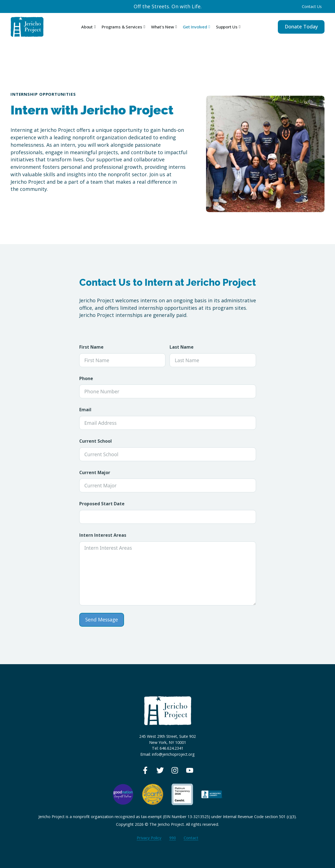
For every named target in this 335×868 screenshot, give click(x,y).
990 (173, 838)
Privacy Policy (149, 838)
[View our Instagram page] (175, 770)
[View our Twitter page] (160, 770)
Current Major (95, 473)
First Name (91, 347)
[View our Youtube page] (190, 770)
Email (85, 410)
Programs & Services (122, 27)
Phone (86, 379)
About (87, 27)
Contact (191, 838)
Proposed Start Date (102, 504)
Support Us (227, 27)
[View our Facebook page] (145, 770)
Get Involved (195, 27)
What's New (163, 27)
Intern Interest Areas (103, 535)
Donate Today (301, 26)
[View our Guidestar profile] (182, 794)
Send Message (102, 619)
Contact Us (312, 6)
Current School (96, 441)
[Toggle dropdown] (95, 27)
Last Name (182, 347)
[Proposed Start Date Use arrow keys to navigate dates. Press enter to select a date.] (168, 517)
